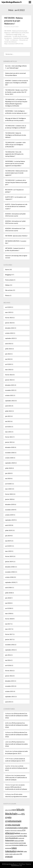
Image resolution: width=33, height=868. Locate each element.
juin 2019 (8, 536)
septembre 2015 (10, 697)
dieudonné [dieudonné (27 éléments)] (8, 830)
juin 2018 (8, 598)
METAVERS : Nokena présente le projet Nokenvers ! (13, 21)
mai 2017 (8, 624)
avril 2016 (8, 665)
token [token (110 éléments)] (14, 848)
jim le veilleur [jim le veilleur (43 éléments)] (24, 836)
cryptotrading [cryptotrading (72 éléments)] (22, 828)
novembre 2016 (10, 645)
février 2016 (9, 671)
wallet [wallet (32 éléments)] (14, 854)
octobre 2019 (9, 515)
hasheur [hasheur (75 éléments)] (17, 833)
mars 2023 (8, 312)
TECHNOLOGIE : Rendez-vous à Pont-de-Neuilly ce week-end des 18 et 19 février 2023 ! (16, 92)
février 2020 (9, 494)
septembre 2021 (10, 401)
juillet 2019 (9, 530)
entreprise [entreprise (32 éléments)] (20, 830)
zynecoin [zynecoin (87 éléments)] (9, 856)
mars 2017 (8, 629)
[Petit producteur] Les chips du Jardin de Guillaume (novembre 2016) (16, 716)
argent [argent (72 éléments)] (14, 810)
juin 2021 (8, 416)
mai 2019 (8, 541)
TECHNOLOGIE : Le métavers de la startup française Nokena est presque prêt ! (16, 182)
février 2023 (9, 318)
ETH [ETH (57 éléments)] (24, 830)
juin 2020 (8, 473)
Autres (7, 269)
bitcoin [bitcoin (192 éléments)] (21, 809)
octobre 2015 (9, 691)
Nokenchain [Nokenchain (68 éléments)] (10, 840)
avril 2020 (8, 484)
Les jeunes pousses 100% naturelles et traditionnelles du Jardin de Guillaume (16, 778)
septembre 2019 (10, 520)
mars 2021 (8, 432)
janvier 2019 (9, 562)
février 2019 (9, 556)
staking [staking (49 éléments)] (21, 845)
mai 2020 (8, 478)
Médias (7, 285)
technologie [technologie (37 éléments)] (8, 848)
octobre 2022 (9, 333)
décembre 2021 (10, 385)
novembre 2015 (10, 686)
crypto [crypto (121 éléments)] (8, 817)
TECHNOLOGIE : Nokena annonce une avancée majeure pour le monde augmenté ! (16, 173)
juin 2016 (8, 655)
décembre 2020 (10, 447)
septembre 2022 (10, 338)
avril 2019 (8, 546)
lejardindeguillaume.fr (12, 2)
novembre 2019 (10, 510)
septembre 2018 (10, 582)
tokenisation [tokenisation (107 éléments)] (11, 851)
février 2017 (9, 634)
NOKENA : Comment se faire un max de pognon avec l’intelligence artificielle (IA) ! (16, 83)
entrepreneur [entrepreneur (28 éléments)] (14, 830)
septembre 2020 (10, 463)
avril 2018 (8, 608)
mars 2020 (8, 489)
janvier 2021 (9, 442)
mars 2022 (8, 370)
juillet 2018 (9, 593)
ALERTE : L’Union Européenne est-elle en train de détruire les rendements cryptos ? (16, 206)
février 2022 (9, 375)
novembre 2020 (10, 453)
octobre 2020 (9, 458)
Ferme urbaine (9, 280)
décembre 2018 (10, 567)
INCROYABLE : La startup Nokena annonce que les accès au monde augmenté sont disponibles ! (15, 163)
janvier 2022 (9, 380)
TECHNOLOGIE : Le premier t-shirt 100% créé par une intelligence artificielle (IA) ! (15, 145)
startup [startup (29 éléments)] (25, 845)
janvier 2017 (9, 639)
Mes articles (9, 290)
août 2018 (8, 587)
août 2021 (8, 406)
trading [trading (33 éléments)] (11, 854)
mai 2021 (8, 421)
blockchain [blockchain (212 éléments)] (11, 813)
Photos (7, 295)
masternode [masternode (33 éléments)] (21, 838)
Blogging (8, 275)
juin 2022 (8, 354)
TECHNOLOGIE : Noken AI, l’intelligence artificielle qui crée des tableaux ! (16, 135)
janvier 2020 (9, 499)
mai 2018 (8, 603)
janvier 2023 (9, 323)
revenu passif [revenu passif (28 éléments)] (8, 845)
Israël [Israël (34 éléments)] (18, 836)
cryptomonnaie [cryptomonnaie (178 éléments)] (13, 821)
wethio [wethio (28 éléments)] (18, 854)
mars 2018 (8, 613)
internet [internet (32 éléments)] (7, 836)
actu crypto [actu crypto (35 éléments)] (8, 810)
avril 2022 (8, 364)
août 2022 (8, 344)
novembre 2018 (10, 572)
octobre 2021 (9, 395)
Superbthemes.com (17, 866)
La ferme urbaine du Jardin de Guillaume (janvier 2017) (16, 768)
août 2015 (8, 702)
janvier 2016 (9, 676)
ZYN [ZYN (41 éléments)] (21, 854)
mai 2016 (8, 660)
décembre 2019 (10, 504)
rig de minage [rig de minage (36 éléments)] (15, 845)
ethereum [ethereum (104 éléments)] (10, 833)
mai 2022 (8, 359)
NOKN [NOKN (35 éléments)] (22, 841)
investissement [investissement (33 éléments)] (13, 836)
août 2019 (8, 525)
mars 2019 (8, 551)
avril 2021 (8, 427)
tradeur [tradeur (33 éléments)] (7, 854)
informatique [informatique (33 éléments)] (24, 833)
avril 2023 (8, 307)
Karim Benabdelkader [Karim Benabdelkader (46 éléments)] (12, 838)
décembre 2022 (10, 328)
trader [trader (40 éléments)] (25, 851)
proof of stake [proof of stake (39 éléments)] (22, 843)
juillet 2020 (9, 468)
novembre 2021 (10, 390)
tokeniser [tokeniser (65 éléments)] (20, 851)
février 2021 (9, 437)
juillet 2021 (9, 411)
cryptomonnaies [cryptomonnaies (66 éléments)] (11, 828)
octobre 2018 (9, 577)
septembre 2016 (10, 650)
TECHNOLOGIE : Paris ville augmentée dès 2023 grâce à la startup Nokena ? (14, 154)
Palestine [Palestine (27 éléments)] (7, 843)
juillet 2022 (9, 349)
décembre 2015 (10, 681)
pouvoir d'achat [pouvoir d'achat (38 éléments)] (14, 843)
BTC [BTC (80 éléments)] (23, 814)
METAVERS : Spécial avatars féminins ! (16, 236)
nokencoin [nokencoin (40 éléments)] (17, 841)
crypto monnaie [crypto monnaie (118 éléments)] (13, 825)
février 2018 (9, 619)
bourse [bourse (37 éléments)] (19, 814)
